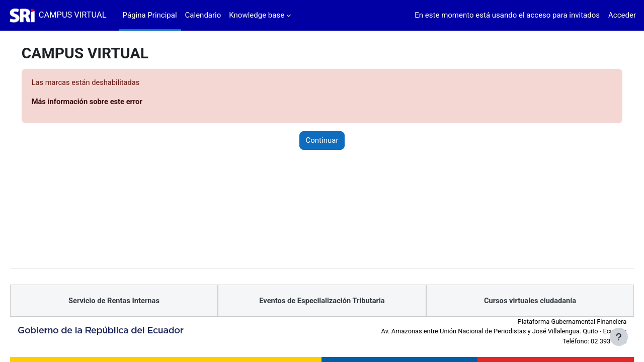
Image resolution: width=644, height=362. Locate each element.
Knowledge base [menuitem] (257, 15)
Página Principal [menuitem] (150, 15)
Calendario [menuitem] (203, 15)
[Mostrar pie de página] (619, 337)
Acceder (622, 15)
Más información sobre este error (102, 102)
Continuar (322, 141)
